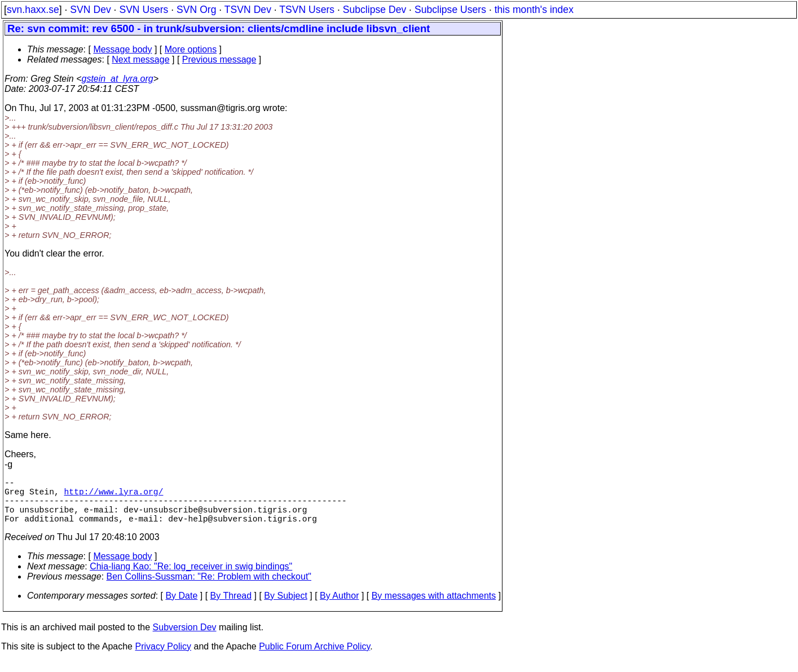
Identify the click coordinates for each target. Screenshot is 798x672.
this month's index (534, 10)
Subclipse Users (450, 10)
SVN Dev (90, 10)
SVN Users (144, 10)
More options (191, 49)
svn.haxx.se (33, 10)
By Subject (285, 607)
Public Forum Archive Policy (314, 658)
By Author (339, 607)
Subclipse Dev (374, 10)
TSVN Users (307, 10)
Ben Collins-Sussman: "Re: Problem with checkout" (209, 588)
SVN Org (196, 10)
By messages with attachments (434, 607)
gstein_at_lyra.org (118, 79)
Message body (122, 49)
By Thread (231, 607)
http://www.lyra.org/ (114, 496)
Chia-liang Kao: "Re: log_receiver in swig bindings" (191, 578)
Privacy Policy (163, 658)
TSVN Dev (248, 10)
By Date (181, 607)
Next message (140, 59)
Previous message (219, 59)
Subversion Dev (185, 638)
